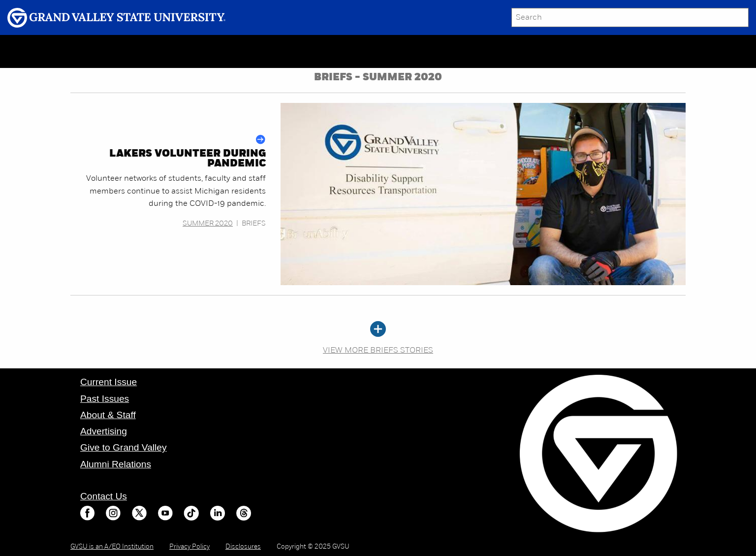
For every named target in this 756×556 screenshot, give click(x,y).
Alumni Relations (116, 464)
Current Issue (109, 382)
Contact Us (104, 496)
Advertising (104, 431)
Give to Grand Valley (124, 447)
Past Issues (105, 399)
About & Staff (108, 415)
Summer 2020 (208, 224)
